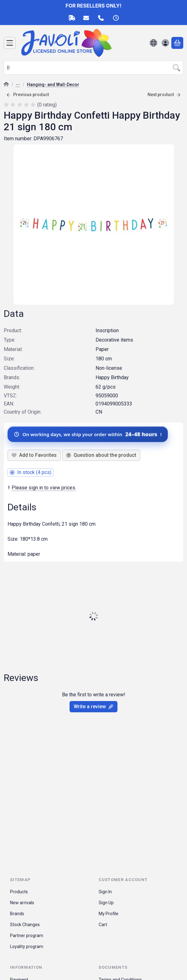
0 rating (48, 105)
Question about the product (101, 455)
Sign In (105, 892)
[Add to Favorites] (34, 455)
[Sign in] (165, 43)
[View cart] (177, 43)
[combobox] (93, 68)
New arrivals (22, 903)
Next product (164, 95)
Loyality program (27, 946)
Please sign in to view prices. (42, 488)
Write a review (93, 707)
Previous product (28, 95)
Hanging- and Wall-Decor (53, 85)
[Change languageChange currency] (153, 43)
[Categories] (10, 43)
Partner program (27, 936)
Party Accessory (18, 85)
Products (19, 892)
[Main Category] (6, 85)
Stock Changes (25, 925)
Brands (17, 914)
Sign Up (106, 903)
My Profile (109, 914)
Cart (103, 925)
